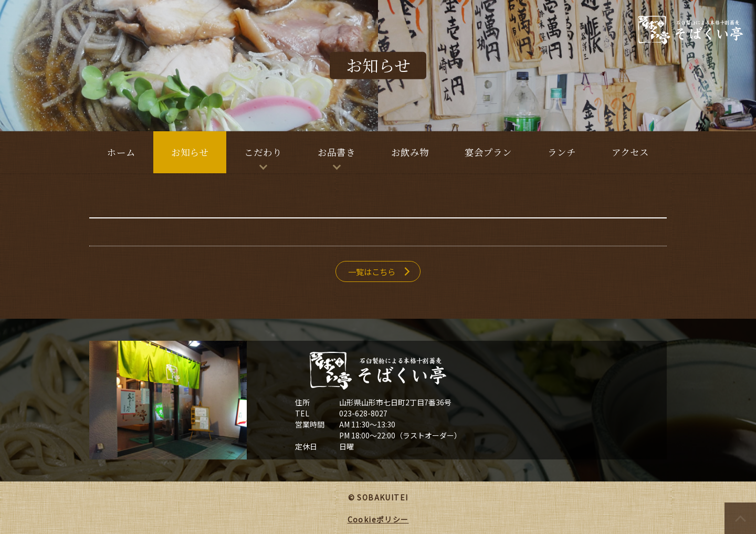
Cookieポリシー (378, 519)
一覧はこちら (372, 271)
